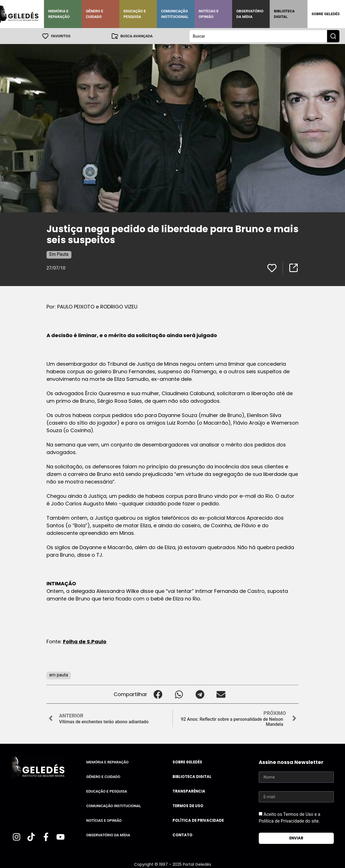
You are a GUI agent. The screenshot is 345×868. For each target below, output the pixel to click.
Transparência (189, 791)
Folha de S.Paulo (85, 641)
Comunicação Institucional (175, 14)
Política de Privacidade (198, 820)
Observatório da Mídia (250, 14)
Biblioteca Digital (284, 14)
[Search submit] (333, 36)
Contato (182, 835)
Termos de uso (188, 806)
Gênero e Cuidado (95, 14)
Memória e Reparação (59, 14)
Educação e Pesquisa (135, 14)
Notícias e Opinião (209, 14)
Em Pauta (59, 254)
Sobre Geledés (326, 14)
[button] (158, 694)
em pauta (59, 675)
